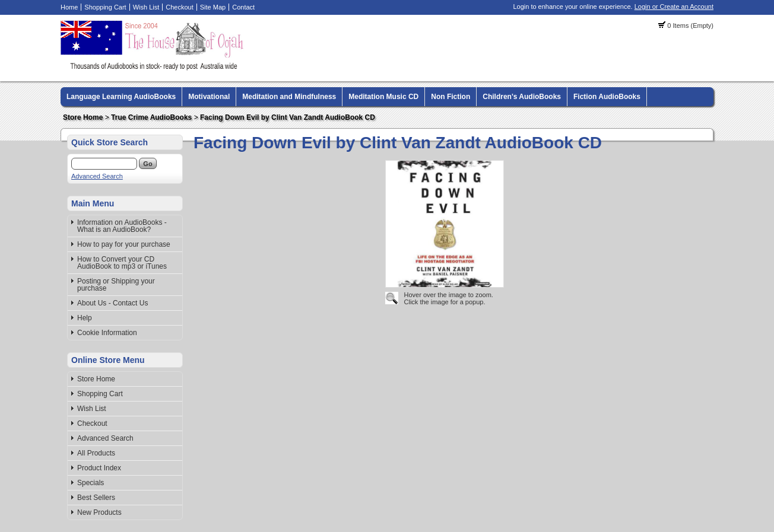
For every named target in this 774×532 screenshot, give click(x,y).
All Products (96, 453)
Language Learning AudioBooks (121, 97)
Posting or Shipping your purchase (116, 285)
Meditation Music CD (383, 97)
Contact (243, 7)
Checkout (179, 7)
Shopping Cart (105, 7)
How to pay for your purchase (124, 244)
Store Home (83, 117)
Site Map (213, 7)
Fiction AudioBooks (607, 97)
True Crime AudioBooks (151, 117)
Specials (91, 483)
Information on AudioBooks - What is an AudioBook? (122, 226)
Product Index (99, 468)
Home (69, 7)
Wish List (146, 7)
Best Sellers (96, 498)
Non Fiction (451, 97)
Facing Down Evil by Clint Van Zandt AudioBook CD (288, 117)
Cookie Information (107, 333)
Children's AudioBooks (522, 97)
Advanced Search (97, 176)
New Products (99, 512)
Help (85, 318)
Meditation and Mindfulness (289, 97)
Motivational (209, 97)
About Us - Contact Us (112, 303)
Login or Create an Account (674, 7)
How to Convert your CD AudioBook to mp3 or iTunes (122, 263)
